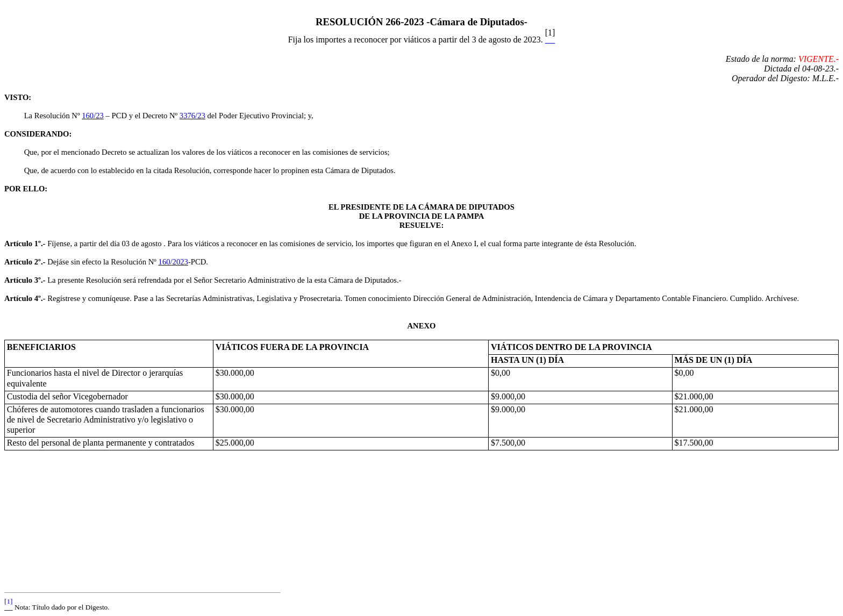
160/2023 (173, 262)
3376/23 (192, 116)
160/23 (93, 116)
